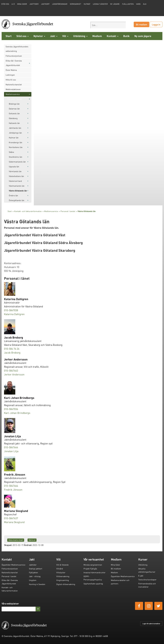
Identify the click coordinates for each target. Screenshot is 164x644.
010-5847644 (11, 447)
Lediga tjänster (100, 4)
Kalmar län (14, 138)
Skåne (11, 152)
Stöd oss (23, 36)
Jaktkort (45, 4)
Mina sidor (22, 4)
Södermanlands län (17, 162)
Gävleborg (13, 118)
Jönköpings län (15, 133)
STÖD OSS (5, 4)
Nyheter (39, 36)
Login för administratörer (151, 624)
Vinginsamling (63, 580)
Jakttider (34, 4)
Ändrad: (28, 545)
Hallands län (14, 123)
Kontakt (113, 36)
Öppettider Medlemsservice (13, 565)
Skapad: (8, 545)
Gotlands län (14, 113)
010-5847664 (11, 486)
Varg (138, 4)
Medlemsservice (13, 94)
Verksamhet (75, 4)
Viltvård (60, 569)
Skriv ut (32, 540)
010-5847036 (11, 409)
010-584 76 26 (12, 349)
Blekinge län (14, 104)
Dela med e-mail (16, 540)
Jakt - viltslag (35, 576)
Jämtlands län (15, 128)
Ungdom (33, 580)
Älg (145, 4)
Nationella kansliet (14, 85)
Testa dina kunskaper (147, 580)
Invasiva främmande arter (94, 573)
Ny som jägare (143, 36)
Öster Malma (11, 70)
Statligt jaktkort (36, 569)
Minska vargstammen (93, 565)
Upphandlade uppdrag (93, 584)
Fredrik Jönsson (13, 490)
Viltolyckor (61, 573)
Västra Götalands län (18, 191)
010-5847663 (11, 370)
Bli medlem (141, 24)
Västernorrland (15, 181)
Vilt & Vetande (62, 565)
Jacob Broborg (12, 352)
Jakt (54, 36)
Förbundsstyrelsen (14, 56)
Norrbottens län (16, 147)
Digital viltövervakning (66, 584)
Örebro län (13, 195)
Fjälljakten (128, 4)
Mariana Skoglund (14, 522)
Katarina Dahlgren (14, 314)
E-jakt (141, 576)
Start (9, 36)
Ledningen (10, 75)
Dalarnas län (14, 109)
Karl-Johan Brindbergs (17, 413)
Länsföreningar (60, 4)
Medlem (97, 36)
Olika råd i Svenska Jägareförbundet (14, 63)
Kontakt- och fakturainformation (28, 211)
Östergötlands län (17, 200)
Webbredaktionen (13, 89)
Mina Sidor (115, 565)
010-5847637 (11, 518)
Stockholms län (16, 157)
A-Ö (13, 4)
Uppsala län (14, 167)
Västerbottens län (16, 176)
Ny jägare (115, 4)
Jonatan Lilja (11, 451)
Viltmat (87, 4)
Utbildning (80, 36)
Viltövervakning (63, 576)
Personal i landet (15, 99)
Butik (126, 36)
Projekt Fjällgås (90, 569)
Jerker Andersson (14, 374)
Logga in (156, 24)
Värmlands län (15, 171)
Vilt (65, 36)
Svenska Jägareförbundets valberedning (17, 49)
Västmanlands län (17, 186)
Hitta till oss (11, 80)
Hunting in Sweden (37, 584)
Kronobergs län (16, 142)
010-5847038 (11, 310)
